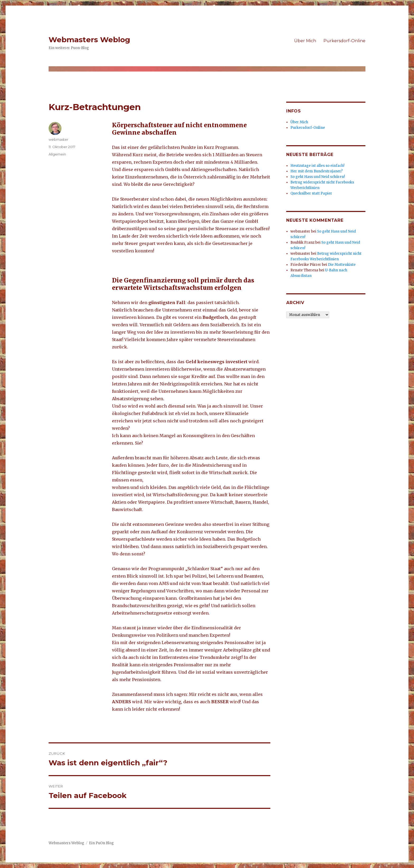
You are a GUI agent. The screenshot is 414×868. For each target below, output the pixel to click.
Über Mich (305, 41)
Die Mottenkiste (342, 265)
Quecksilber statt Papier (311, 193)
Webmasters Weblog (89, 40)
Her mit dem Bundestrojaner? (317, 171)
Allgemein (57, 154)
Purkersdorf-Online (344, 41)
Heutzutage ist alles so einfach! (317, 166)
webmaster (58, 139)
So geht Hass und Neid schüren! (318, 177)
